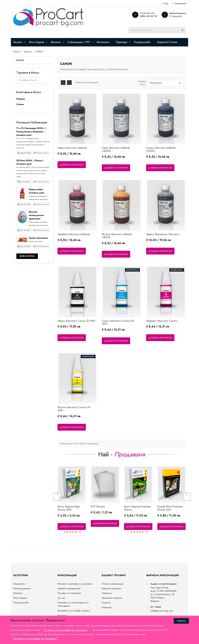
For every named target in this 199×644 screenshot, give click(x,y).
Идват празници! (38, 238)
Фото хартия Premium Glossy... (137, 508)
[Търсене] (157, 30)
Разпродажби (21, 603)
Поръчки (107, 593)
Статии (20, 104)
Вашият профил (114, 575)
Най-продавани (22, 589)
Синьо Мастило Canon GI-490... (118, 322)
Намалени (19, 584)
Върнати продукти (111, 589)
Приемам (181, 621)
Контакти (62, 616)
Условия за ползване (69, 593)
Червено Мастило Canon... (163, 321)
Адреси (106, 603)
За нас (61, 598)
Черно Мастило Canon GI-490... (77, 321)
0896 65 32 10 (148, 16)
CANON (20, 60)
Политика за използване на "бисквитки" (73, 604)
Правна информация (69, 589)
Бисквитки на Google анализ (74, 611)
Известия (107, 607)
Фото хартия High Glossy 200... (69, 508)
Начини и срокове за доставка (75, 584)
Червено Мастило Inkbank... (75, 234)
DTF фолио (98, 507)
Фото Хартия (20, 598)
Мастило (18, 593)
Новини (21, 99)
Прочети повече (43, 153)
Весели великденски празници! (36, 215)
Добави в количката (72, 165)
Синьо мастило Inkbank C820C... (161, 149)
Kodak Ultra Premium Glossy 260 (170, 508)
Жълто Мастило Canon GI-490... (74, 409)
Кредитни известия (112, 598)
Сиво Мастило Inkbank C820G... (116, 149)
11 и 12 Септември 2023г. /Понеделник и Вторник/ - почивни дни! (31, 132)
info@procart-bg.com (162, 611)
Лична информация (113, 584)
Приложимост (166, 83)
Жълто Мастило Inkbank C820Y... (117, 236)
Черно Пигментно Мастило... (164, 234)
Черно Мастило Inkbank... (73, 148)
